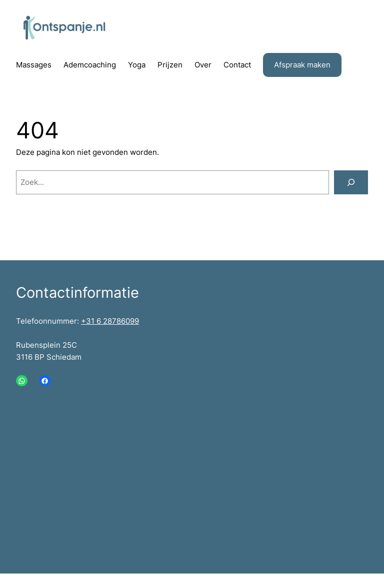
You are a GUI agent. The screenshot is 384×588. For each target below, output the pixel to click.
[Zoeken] (351, 182)
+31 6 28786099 (110, 321)
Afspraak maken (302, 65)
